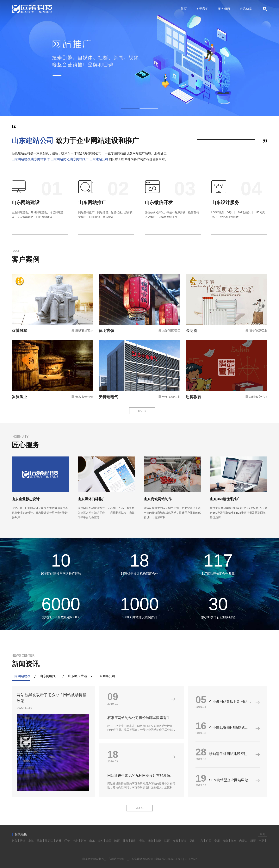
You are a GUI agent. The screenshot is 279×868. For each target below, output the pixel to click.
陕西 (117, 841)
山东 (92, 841)
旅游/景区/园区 (171, 331)
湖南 (150, 841)
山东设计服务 (225, 202)
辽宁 (67, 841)
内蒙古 (243, 841)
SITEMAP (191, 859)
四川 (134, 841)
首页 (184, 9)
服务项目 (224, 9)
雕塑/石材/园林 (84, 331)
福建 (192, 841)
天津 (23, 841)
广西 (209, 841)
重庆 (39, 841)
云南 (225, 841)
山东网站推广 (92, 202)
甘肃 (125, 841)
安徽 (175, 841)
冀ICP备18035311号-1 (169, 859)
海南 (234, 841)
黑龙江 (49, 841)
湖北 (159, 841)
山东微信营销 (77, 676)
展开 (263, 834)
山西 (109, 841)
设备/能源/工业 (258, 331)
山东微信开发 (159, 202)
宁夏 (261, 841)
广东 (200, 841)
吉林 (59, 841)
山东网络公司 (106, 676)
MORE (142, 411)
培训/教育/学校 (258, 397)
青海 (142, 841)
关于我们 (202, 9)
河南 (84, 841)
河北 (75, 841)
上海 (31, 841)
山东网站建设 (26, 202)
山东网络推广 (49, 676)
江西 (167, 841)
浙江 (184, 841)
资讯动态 (246, 9)
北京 (14, 841)
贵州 (217, 841)
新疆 (253, 841)
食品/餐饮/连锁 (84, 397)
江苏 (100, 841)
